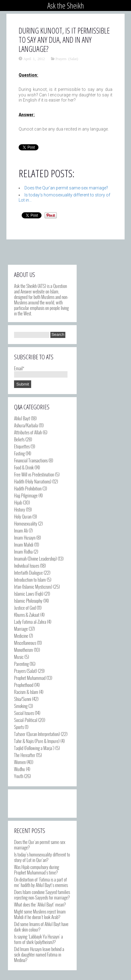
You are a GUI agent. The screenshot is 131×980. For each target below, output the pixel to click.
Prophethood (24, 685)
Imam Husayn (25, 537)
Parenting (21, 664)
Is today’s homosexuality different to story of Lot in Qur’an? (42, 857)
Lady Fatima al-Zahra (30, 622)
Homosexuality (26, 523)
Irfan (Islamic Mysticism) (33, 587)
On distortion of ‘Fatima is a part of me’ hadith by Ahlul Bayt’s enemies (41, 882)
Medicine (21, 636)
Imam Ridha (23, 551)
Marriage (21, 629)
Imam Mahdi (24, 544)
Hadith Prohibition (28, 488)
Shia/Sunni (23, 699)
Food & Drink (24, 467)
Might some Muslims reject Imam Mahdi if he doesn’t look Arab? (40, 914)
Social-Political (26, 720)
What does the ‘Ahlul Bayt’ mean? (40, 904)
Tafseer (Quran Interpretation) (37, 734)
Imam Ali (21, 530)
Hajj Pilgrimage (26, 495)
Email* (41, 371)
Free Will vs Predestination (34, 474)
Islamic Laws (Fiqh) (29, 594)
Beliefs (19, 439)
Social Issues (24, 713)
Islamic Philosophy (28, 601)
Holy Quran (23, 516)
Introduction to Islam (30, 580)
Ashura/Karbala (26, 425)
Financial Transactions (31, 460)
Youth (19, 776)
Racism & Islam (26, 692)
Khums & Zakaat (27, 615)
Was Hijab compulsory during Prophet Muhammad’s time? (36, 870)
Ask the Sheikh (66, 5)
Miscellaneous (25, 643)
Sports (19, 727)
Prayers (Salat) (67, 59)
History (20, 509)
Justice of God (25, 608)
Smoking (21, 706)
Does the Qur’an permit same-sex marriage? (40, 845)
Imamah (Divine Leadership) (35, 558)
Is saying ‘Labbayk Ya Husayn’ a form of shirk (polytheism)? (38, 939)
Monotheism (24, 650)
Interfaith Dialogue (28, 573)
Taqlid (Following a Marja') (34, 748)
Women (20, 762)
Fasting (19, 453)
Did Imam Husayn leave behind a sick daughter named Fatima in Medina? (39, 954)
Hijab (18, 502)
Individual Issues (27, 565)
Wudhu (20, 769)
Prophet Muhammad (30, 678)
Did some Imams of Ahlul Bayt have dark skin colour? (41, 927)
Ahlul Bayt (22, 418)
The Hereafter (25, 755)
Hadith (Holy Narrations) (33, 481)
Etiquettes (22, 446)
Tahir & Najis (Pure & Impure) (37, 741)
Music (19, 657)
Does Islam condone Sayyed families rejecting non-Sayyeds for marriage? (42, 895)
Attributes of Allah (28, 432)
